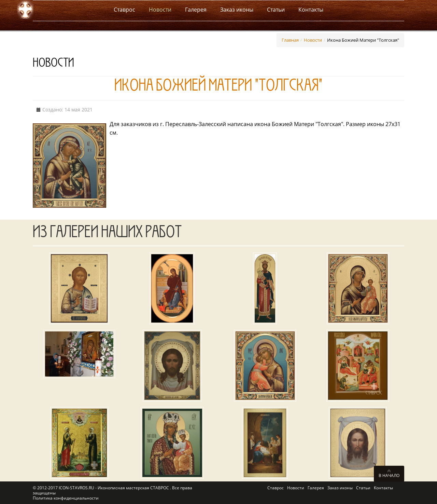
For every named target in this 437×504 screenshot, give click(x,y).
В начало (389, 475)
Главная (290, 40)
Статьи (363, 488)
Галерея (316, 488)
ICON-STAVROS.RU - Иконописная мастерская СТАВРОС (114, 488)
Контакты (383, 488)
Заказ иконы (340, 488)
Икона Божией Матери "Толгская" (218, 87)
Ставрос (276, 488)
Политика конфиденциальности (66, 498)
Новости (313, 40)
